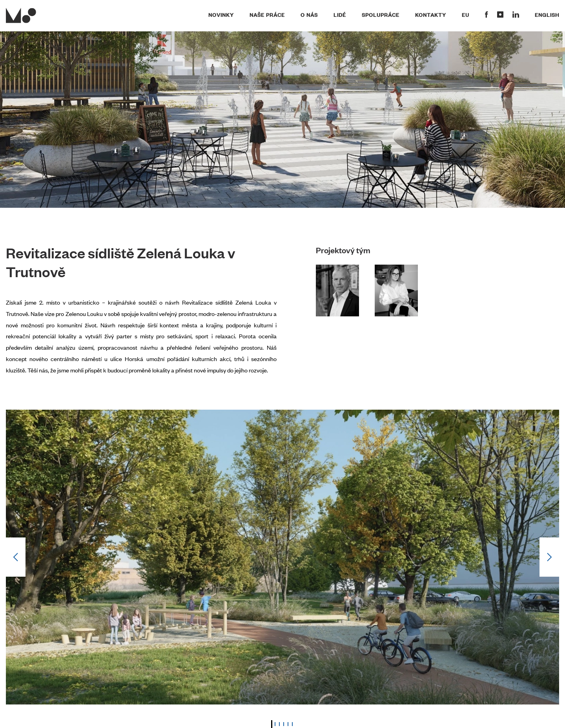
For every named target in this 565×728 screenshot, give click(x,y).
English (547, 15)
